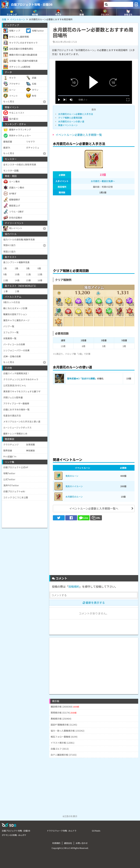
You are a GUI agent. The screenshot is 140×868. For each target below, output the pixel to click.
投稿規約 (74, 586)
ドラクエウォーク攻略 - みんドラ (62, 831)
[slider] (94, 96)
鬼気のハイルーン (74, 486)
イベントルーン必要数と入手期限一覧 (79, 135)
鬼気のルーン (72, 476)
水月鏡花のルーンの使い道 (71, 121)
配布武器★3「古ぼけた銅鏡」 (82, 378)
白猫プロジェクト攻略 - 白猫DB (32, 4)
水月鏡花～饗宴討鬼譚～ (103, 181)
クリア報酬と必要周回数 (70, 118)
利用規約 (56, 843)
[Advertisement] (94, 231)
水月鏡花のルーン (74, 497)
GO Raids (96, 831)
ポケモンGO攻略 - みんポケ (14, 835)
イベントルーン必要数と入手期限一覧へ (94, 508)
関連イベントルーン (68, 125)
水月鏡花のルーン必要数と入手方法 (76, 114)
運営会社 (68, 843)
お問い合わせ (82, 843)
